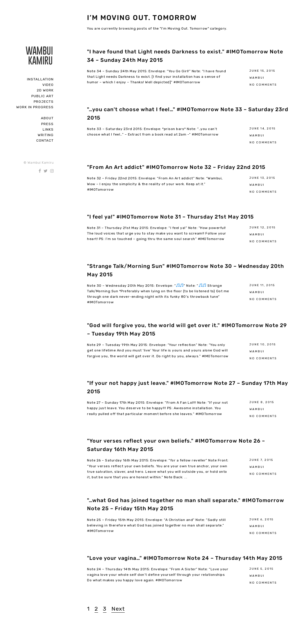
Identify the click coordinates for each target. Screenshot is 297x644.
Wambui (257, 78)
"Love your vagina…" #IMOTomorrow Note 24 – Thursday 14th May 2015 (185, 558)
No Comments (263, 85)
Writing (46, 135)
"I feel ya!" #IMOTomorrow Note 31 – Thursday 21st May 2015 (170, 217)
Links (48, 129)
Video (48, 85)
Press (47, 124)
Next (118, 609)
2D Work (45, 90)
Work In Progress (35, 107)
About (47, 118)
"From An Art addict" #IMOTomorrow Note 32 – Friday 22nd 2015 (176, 167)
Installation (40, 79)
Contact (45, 140)
